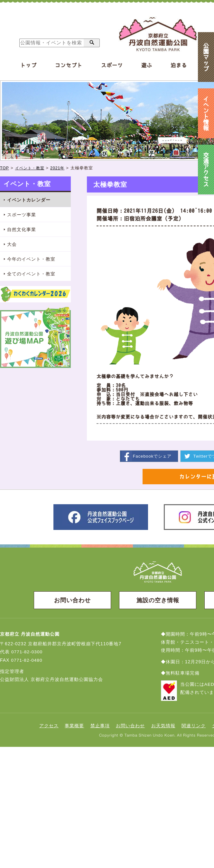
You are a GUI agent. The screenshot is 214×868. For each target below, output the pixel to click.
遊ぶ (147, 65)
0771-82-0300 (27, 652)
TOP (5, 168)
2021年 (61, 168)
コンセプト (69, 65)
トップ (28, 65)
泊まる (179, 65)
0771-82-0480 (27, 660)
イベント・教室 (31, 168)
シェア (152, 456)
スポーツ (112, 65)
